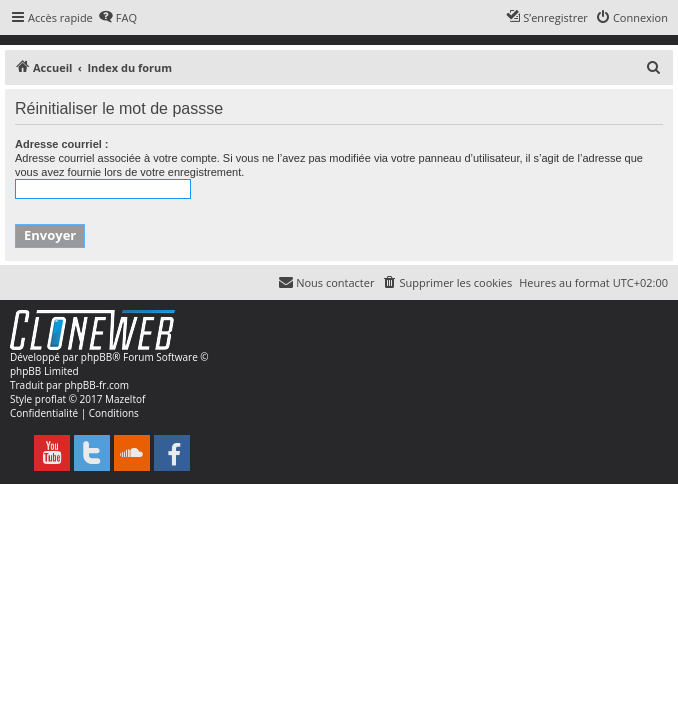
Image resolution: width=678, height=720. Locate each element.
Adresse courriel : (62, 144)
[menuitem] (117, 18)
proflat (50, 399)
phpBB (96, 357)
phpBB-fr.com (96, 385)
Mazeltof (125, 399)
